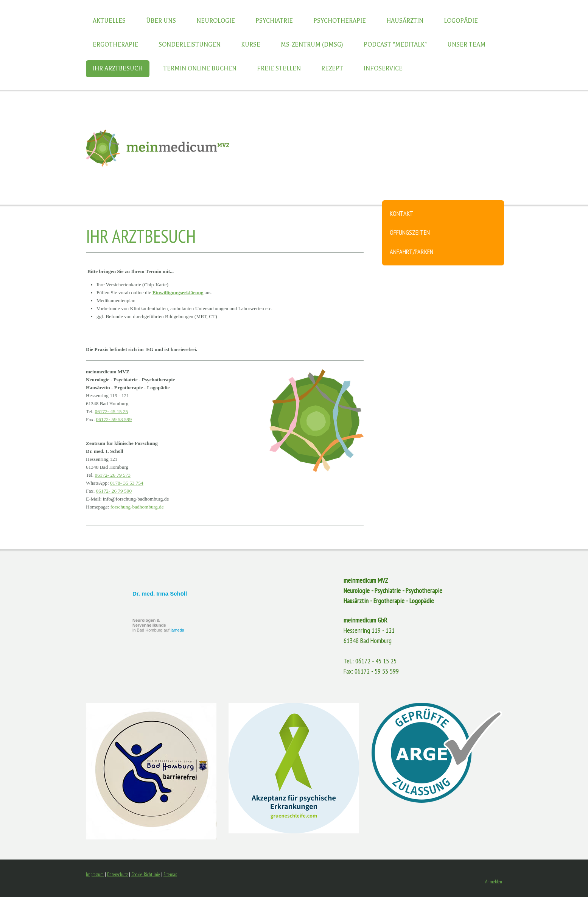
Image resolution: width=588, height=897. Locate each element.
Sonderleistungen (190, 45)
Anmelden (494, 882)
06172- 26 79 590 (114, 491)
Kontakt (401, 213)
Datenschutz (117, 874)
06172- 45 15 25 (112, 411)
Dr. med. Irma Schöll (160, 594)
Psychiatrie (274, 21)
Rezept (332, 69)
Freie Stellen (279, 69)
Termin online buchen (200, 69)
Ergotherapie (115, 45)
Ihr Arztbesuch (118, 69)
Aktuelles (109, 21)
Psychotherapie (340, 21)
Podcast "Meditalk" (395, 45)
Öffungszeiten (410, 232)
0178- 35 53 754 (127, 483)
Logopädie (461, 21)
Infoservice (383, 69)
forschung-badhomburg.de (137, 507)
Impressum (95, 874)
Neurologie (216, 21)
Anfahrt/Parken (411, 252)
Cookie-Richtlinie (146, 874)
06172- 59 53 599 (114, 419)
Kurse (251, 45)
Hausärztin (405, 21)
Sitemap (170, 874)
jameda (177, 630)
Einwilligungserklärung (178, 292)
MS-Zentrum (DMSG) (312, 45)
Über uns (161, 21)
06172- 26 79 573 (113, 475)
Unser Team (466, 45)
